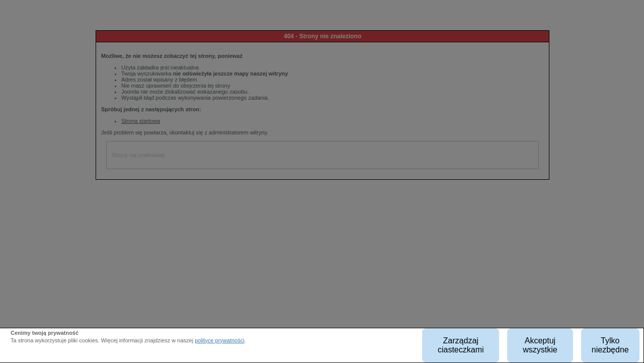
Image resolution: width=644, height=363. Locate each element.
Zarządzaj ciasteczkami (461, 345)
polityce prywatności (219, 340)
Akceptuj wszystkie (540, 345)
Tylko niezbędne (610, 345)
